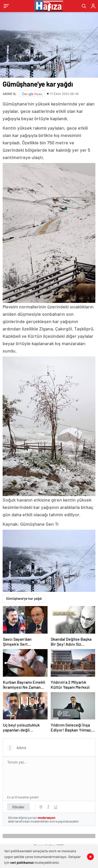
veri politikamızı (22, 862)
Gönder (18, 807)
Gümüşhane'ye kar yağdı (24, 598)
